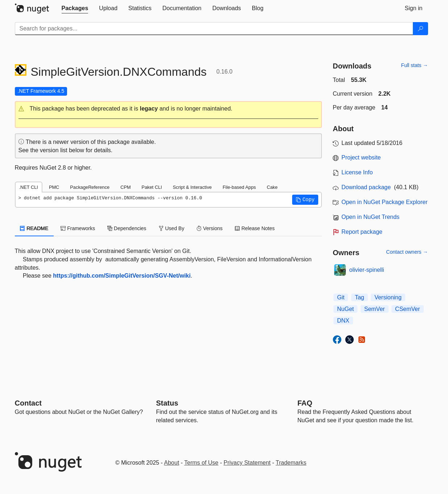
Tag (360, 297)
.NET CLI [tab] (29, 187)
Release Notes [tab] (255, 228)
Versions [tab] (210, 228)
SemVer (375, 309)
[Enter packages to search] (214, 29)
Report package (362, 232)
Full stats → (415, 65)
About (172, 463)
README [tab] (34, 228)
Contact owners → (407, 252)
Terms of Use (201, 463)
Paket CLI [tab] (152, 187)
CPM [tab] (125, 187)
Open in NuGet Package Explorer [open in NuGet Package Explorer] (384, 202)
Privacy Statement (247, 463)
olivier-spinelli (367, 270)
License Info (357, 172)
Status (167, 403)
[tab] (75, 8)
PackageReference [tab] (90, 187)
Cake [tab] (272, 187)
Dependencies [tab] (127, 228)
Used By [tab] (172, 228)
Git (341, 297)
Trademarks (291, 463)
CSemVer (407, 309)
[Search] (420, 29)
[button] (169, 109)
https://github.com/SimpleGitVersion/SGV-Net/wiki (122, 276)
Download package (366, 187)
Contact (28, 403)
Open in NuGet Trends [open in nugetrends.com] (370, 217)
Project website (361, 157)
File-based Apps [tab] (239, 187)
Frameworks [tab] (78, 228)
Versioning (388, 297)
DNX (343, 321)
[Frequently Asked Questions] (305, 403)
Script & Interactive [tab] (192, 187)
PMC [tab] (54, 187)
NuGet (345, 309)
